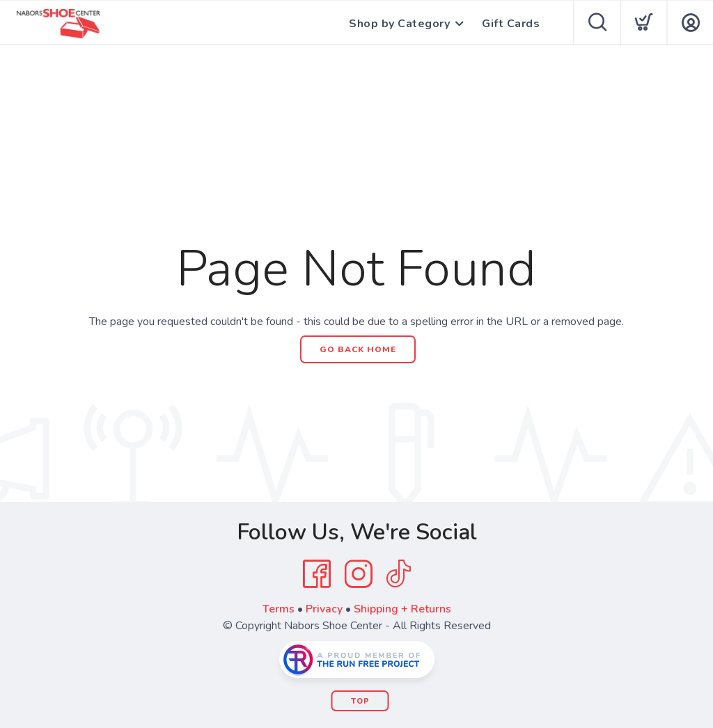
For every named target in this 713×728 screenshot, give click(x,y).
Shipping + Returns (402, 609)
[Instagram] (359, 574)
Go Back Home (358, 349)
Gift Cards (511, 24)
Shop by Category (399, 24)
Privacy (324, 609)
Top (360, 701)
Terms (279, 609)
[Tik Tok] (398, 574)
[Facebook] (317, 574)
